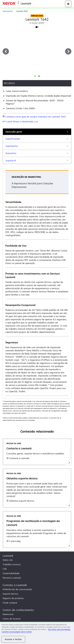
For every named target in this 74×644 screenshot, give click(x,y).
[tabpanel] (37, 283)
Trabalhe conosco (12, 564)
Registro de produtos (13, 598)
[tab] (35, 76)
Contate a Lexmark (15, 585)
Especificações (13, 139)
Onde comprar (10, 603)
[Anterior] (6, 51)
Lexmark (8, 556)
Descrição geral (14, 132)
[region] (37, 633)
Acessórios (11, 153)
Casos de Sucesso (12, 619)
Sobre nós (8, 560)
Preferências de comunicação (17, 589)
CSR (5, 569)
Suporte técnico (10, 594)
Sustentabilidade (11, 573)
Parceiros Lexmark (12, 578)
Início (34, 4)
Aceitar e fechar (13, 639)
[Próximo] (68, 51)
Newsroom (8, 614)
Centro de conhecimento (18, 610)
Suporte (11, 161)
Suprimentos (12, 146)
